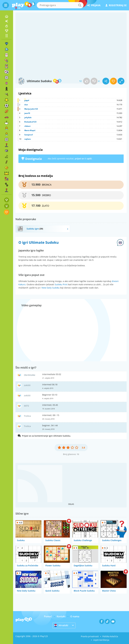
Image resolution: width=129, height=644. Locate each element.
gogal (27, 100)
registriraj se (116, 5)
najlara (27, 139)
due (26, 105)
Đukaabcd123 (30, 122)
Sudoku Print (61, 284)
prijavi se (79, 159)
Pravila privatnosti (90, 636)
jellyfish (28, 117)
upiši (89, 159)
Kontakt (61, 616)
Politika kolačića (110, 636)
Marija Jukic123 (31, 109)
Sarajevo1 (29, 135)
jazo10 (27, 113)
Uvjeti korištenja (101, 640)
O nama (75, 616)
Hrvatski (61, 625)
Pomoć (48, 616)
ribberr (27, 126)
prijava (94, 5)
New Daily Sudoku (51, 288)
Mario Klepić (30, 130)
